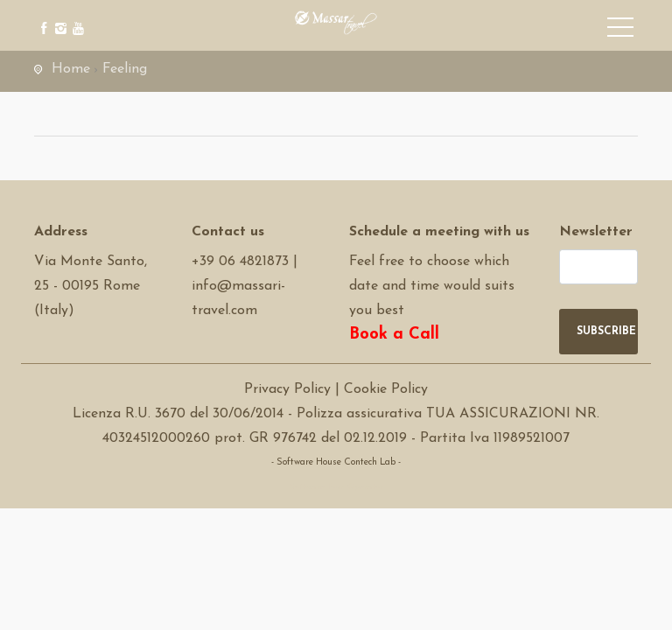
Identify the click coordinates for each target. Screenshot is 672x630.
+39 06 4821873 (240, 262)
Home (71, 69)
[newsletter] (598, 267)
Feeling (125, 69)
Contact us (228, 232)
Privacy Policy (287, 389)
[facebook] (41, 15)
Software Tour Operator (336, 487)
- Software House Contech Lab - (336, 462)
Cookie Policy (386, 389)
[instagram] (58, 15)
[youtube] (76, 15)
